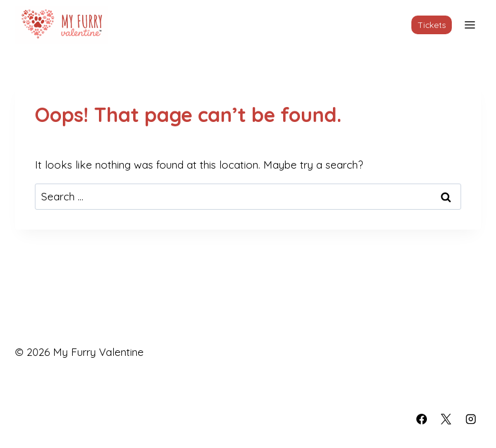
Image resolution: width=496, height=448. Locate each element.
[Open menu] (470, 25)
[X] (446, 419)
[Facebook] (422, 419)
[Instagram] (470, 419)
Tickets (432, 25)
